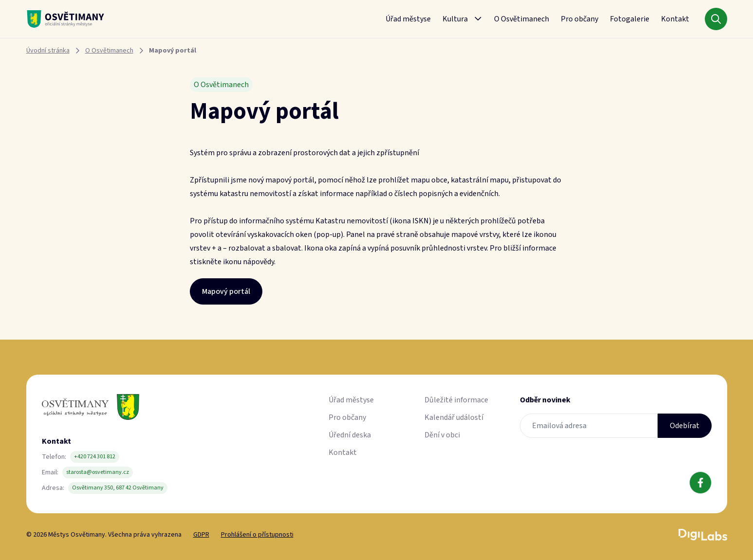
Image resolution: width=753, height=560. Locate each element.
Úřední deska (350, 435)
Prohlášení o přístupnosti (257, 535)
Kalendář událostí (454, 417)
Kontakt (675, 19)
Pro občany (579, 19)
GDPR (201, 535)
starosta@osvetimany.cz (98, 472)
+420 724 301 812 (95, 457)
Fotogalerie (630, 19)
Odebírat (685, 426)
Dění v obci (442, 435)
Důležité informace (456, 400)
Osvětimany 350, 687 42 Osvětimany (118, 488)
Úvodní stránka (48, 51)
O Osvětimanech (522, 19)
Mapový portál (226, 291)
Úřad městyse (408, 19)
